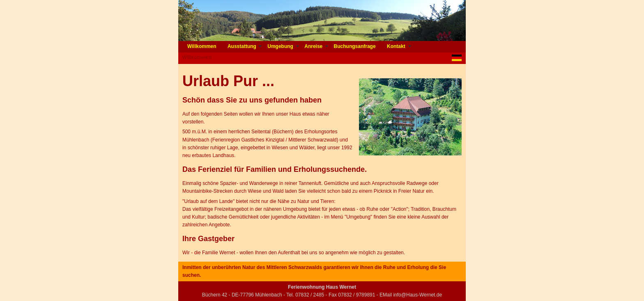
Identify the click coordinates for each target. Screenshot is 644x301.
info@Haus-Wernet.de (417, 295)
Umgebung (281, 46)
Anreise (314, 46)
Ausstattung (243, 46)
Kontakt (397, 46)
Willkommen (202, 46)
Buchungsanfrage (355, 46)
